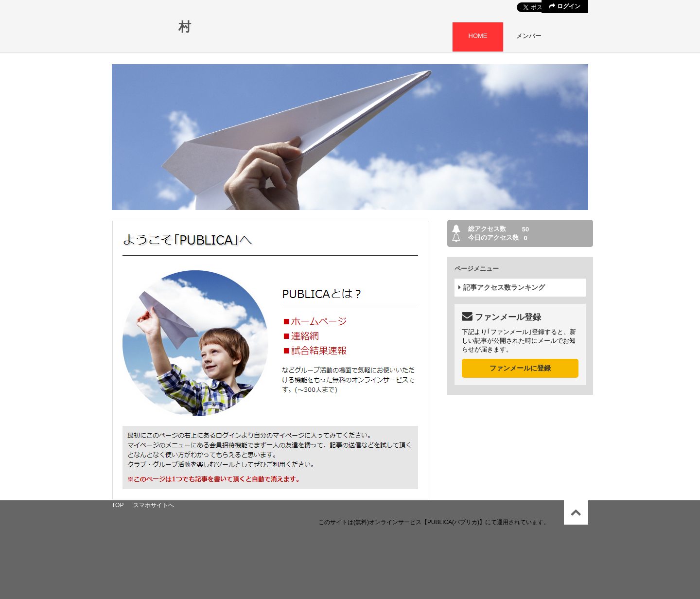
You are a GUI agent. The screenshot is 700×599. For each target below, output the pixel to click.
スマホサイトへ (154, 505)
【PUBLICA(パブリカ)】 (453, 522)
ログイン (565, 6)
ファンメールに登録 (520, 368)
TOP (118, 505)
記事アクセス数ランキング (502, 287)
